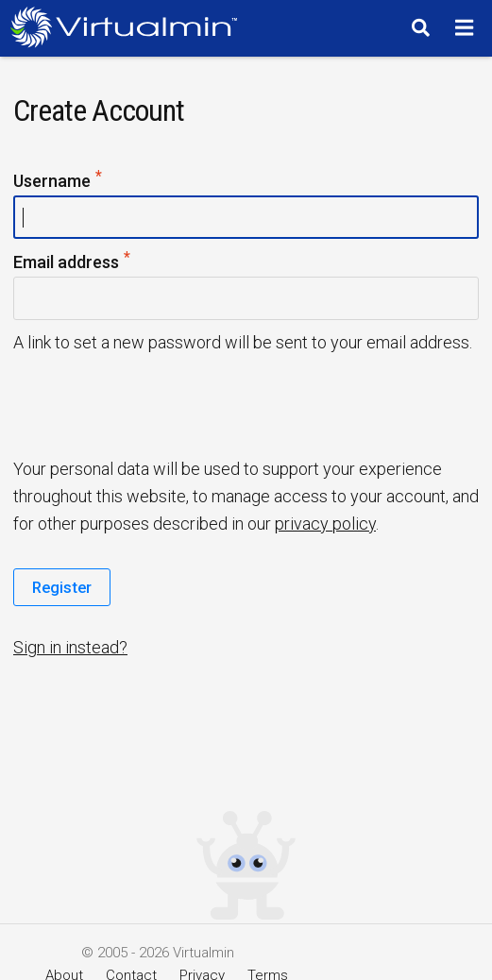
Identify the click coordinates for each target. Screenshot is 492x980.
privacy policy (325, 524)
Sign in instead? (70, 647)
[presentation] (158, 404)
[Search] (418, 27)
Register (62, 587)
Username (59, 182)
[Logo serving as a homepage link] (129, 27)
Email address (73, 263)
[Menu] (467, 27)
